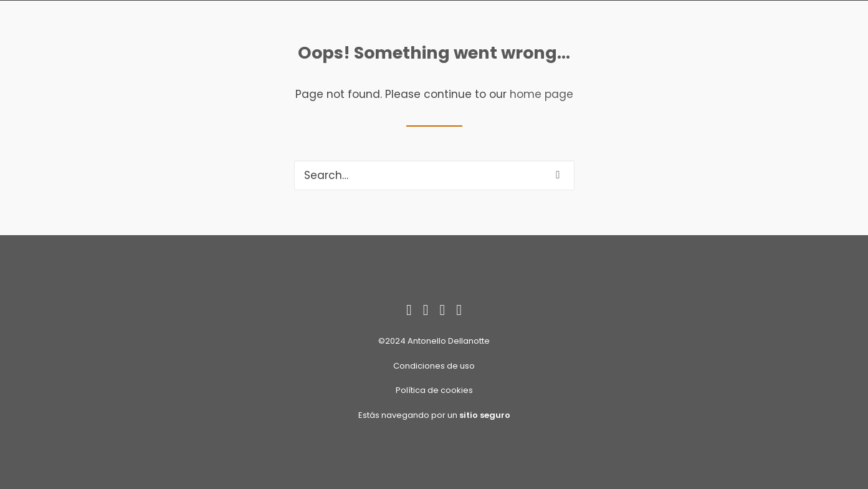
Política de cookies (434, 390)
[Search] (434, 175)
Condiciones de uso (434, 366)
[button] (558, 175)
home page (541, 94)
